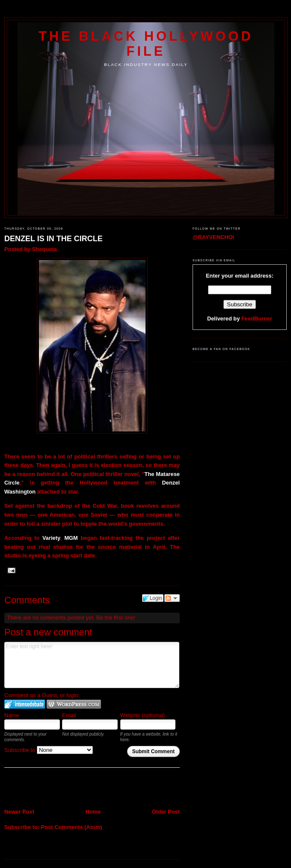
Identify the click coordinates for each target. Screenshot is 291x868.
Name (12, 715)
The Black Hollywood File (146, 43)
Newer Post (19, 812)
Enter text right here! (92, 665)
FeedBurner (257, 319)
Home (93, 812)
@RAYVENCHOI (213, 237)
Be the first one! (116, 618)
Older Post (166, 812)
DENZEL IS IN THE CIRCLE (53, 239)
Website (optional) (143, 715)
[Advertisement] (54, 789)
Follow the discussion (172, 598)
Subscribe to (49, 750)
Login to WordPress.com (74, 704)
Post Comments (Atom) (72, 827)
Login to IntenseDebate (25, 704)
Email (69, 715)
